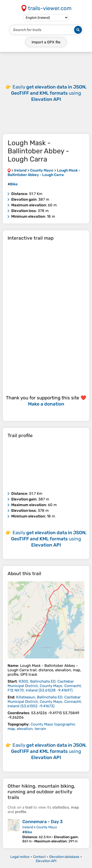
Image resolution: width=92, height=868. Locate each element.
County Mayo (47, 827)
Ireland (28, 827)
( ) (45, 686)
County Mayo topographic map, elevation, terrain (41, 726)
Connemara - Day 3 (42, 822)
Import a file (46, 42)
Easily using (49, 93)
